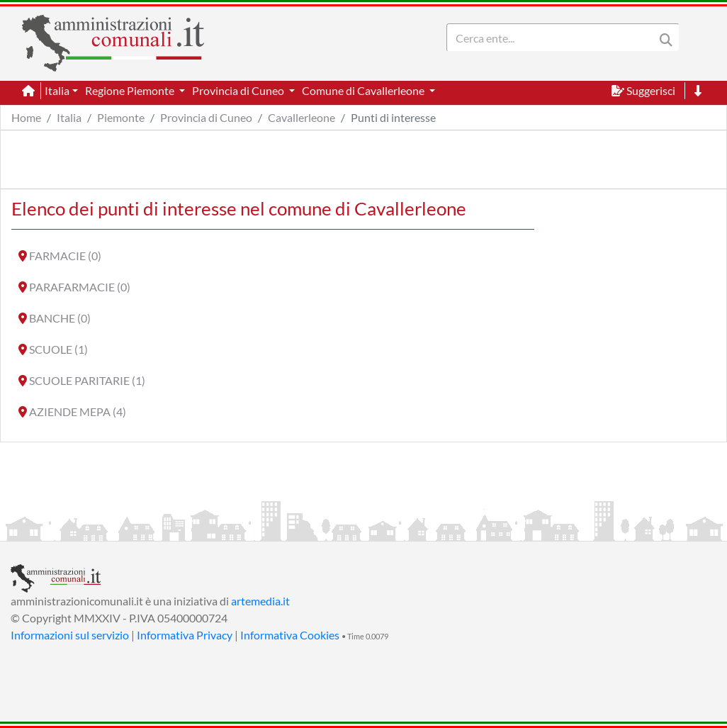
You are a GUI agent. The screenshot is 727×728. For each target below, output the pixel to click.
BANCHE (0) (60, 318)
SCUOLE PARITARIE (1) (87, 380)
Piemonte (121, 117)
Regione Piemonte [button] (131, 90)
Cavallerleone (301, 117)
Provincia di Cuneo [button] (239, 90)
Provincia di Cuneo (206, 117)
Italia (69, 117)
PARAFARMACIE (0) (80, 287)
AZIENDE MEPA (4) (78, 411)
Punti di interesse (393, 117)
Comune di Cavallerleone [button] (364, 90)
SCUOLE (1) (58, 349)
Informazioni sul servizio (70, 635)
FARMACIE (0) (65, 256)
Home (26, 117)
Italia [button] (57, 90)
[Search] (553, 38)
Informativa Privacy (185, 635)
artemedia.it (260, 601)
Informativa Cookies (290, 635)
